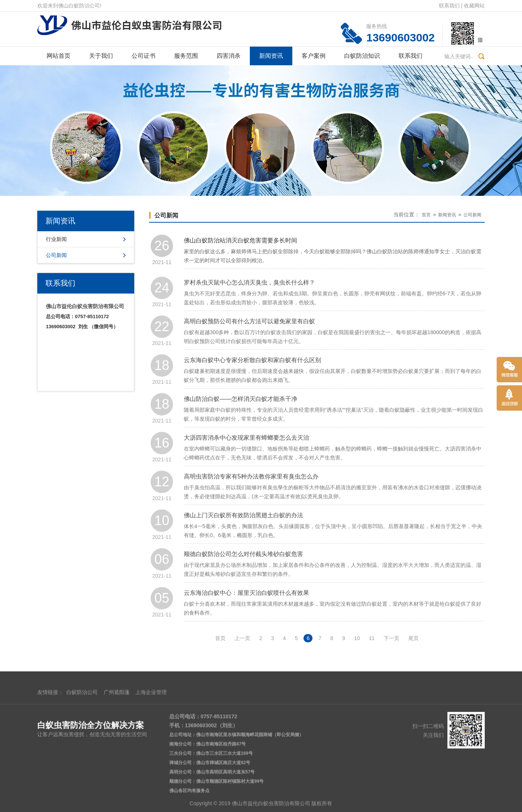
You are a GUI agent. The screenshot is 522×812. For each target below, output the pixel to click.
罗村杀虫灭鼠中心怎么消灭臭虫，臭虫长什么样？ (249, 299)
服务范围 (186, 56)
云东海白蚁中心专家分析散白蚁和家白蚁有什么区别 (252, 377)
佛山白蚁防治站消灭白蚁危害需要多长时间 (240, 242)
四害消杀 (229, 56)
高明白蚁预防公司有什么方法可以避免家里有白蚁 (249, 338)
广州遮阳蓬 (117, 759)
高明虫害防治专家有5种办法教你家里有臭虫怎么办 (251, 493)
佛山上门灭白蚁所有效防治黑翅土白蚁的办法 (243, 532)
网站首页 (59, 56)
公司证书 (144, 56)
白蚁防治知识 (362, 56)
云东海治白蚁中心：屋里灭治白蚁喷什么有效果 (246, 610)
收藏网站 (474, 6)
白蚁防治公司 (82, 759)
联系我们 (449, 6)
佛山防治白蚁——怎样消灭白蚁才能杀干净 (240, 416)
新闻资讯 (271, 56)
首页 (426, 215)
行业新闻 (56, 239)
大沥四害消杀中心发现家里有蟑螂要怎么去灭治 (246, 454)
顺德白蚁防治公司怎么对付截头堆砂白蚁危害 (243, 571)
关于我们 (101, 56)
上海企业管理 (151, 759)
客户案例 (314, 56)
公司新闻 (56, 255)
